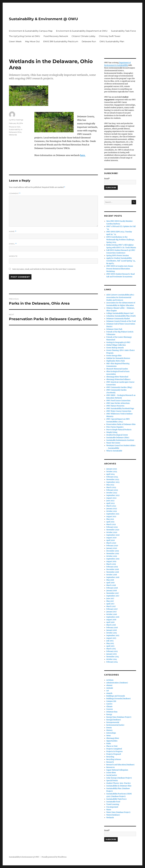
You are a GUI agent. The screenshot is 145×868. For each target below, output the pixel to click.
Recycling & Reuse (114, 759)
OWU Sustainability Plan (112, 41)
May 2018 (110, 580)
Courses (110, 709)
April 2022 (111, 503)
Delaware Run (89, 41)
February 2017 (112, 609)
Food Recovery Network (56, 36)
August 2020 (111, 538)
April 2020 (111, 540)
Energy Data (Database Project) (119, 717)
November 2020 (113, 530)
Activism (110, 680)
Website (13, 256)
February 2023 (112, 490)
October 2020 (112, 532)
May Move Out (32, 41)
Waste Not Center (113, 443)
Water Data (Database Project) (118, 812)
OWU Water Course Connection (119, 411)
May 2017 (110, 601)
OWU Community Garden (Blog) (119, 387)
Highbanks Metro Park (116, 361)
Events (109, 728)
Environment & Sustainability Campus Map (31, 31)
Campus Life (111, 701)
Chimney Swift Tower (110, 36)
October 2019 (112, 556)
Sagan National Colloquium (117, 770)
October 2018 (112, 575)
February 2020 (112, 546)
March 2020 (111, 543)
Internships (111, 733)
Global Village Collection (116, 345)
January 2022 (112, 509)
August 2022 (111, 498)
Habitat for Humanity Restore (118, 358)
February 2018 (112, 588)
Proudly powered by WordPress (54, 857)
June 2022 (110, 501)
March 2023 (111, 487)
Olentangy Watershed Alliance (118, 379)
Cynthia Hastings (16, 120)
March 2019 (111, 564)
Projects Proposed (114, 754)
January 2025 (112, 469)
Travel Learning (113, 804)
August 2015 (111, 638)
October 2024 (112, 472)
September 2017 (113, 596)
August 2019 (111, 561)
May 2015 (110, 643)
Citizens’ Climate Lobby (83, 36)
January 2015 (112, 654)
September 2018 (113, 577)
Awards (109, 693)
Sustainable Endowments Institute (120, 440)
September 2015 (113, 636)
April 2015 (110, 646)
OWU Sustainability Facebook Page (120, 409)
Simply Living (112, 432)
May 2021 (110, 519)
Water (109, 810)
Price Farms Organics (115, 427)
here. (83, 155)
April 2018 (110, 583)
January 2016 (112, 630)
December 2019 (113, 551)
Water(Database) (113, 815)
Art (108, 691)
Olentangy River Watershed (117, 377)
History (109, 730)
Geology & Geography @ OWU (118, 342)
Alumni (109, 685)
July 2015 (110, 641)
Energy (109, 714)
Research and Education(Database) (120, 765)
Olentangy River (113, 738)
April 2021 (110, 522)
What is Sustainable (114, 451)
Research (110, 762)
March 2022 (111, 506)
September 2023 (113, 482)
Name (13, 231)
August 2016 (111, 620)
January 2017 (112, 612)
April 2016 (110, 622)
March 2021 (111, 524)
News (109, 736)
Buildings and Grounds (116, 696)
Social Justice (112, 775)
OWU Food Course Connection (118, 401)
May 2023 (110, 485)
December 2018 (113, 569)
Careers (109, 704)
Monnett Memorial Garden (117, 369)
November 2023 (113, 480)
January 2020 (112, 548)
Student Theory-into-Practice (118, 783)
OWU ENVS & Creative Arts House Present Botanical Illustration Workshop (120, 269)
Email (13, 244)
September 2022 (113, 495)
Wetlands (13, 135)
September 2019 (113, 559)
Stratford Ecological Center (117, 435)
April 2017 (110, 604)
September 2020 (113, 535)
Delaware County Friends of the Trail (121, 321)
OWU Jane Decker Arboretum (118, 403)
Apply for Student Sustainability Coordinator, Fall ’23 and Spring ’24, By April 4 (121, 261)
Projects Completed (114, 749)
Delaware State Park (114, 329)
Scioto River (111, 773)
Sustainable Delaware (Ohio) (118, 438)
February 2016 (112, 628)
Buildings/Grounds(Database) (119, 699)
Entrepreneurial (113, 722)
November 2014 (113, 657)
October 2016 (112, 614)
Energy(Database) (114, 720)
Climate (109, 707)
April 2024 (111, 474)
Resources (111, 767)
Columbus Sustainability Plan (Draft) (121, 316)
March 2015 (111, 649)
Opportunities (112, 741)
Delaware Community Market (118, 319)
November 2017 (113, 593)
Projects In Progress (114, 751)
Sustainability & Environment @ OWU (43, 19)
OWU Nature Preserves (115, 406)
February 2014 (112, 662)
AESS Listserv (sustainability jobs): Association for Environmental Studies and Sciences (120, 297)
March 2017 (111, 606)
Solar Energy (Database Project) (119, 778)
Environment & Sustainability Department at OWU (82, 31)
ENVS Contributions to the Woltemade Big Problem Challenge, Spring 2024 (120, 240)
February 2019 (112, 567)
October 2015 (112, 633)
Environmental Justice (115, 725)
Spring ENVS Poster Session (118, 256)
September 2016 (113, 617)
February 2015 (112, 651)
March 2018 (111, 585)
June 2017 (110, 598)
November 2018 (113, 572)
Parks (109, 744)
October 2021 (112, 511)
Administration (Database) (117, 683)
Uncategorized (112, 807)
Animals (110, 688)
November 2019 (113, 554)
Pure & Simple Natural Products (119, 430)
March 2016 (111, 625)
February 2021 (112, 527)
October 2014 (112, 659)
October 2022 (112, 493)
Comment (15, 193)
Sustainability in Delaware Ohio (119, 786)
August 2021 (111, 517)
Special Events (112, 781)
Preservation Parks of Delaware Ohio (121, 424)
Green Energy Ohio (114, 356)
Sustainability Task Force (123, 31)
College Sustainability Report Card (120, 313)
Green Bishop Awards (115, 348)
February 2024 (112, 477)
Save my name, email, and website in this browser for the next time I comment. (44, 269)
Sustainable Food (113, 802)
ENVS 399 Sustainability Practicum (61, 41)
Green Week (15, 41)
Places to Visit (15, 127)
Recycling (110, 757)
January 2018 (112, 591)
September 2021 (113, 514)
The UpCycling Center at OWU (25, 36)
